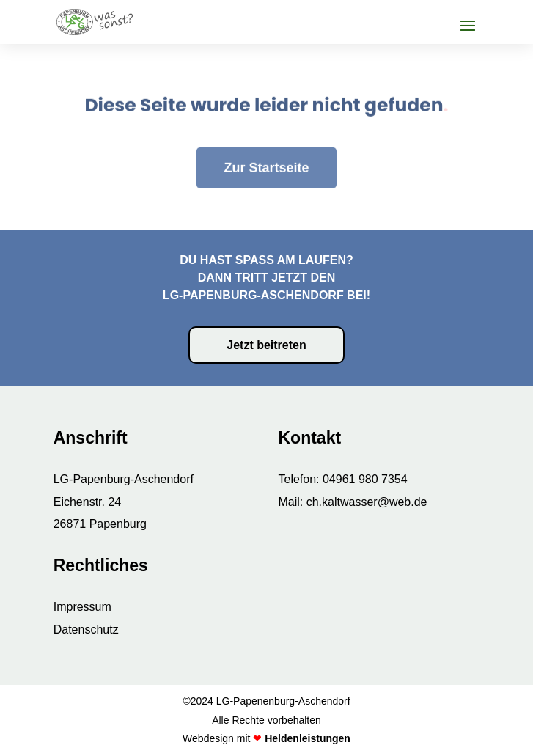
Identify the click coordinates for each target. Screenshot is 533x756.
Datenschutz (86, 630)
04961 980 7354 (365, 479)
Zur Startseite (266, 147)
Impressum (82, 607)
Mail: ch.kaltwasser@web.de (352, 502)
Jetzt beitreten (266, 345)
